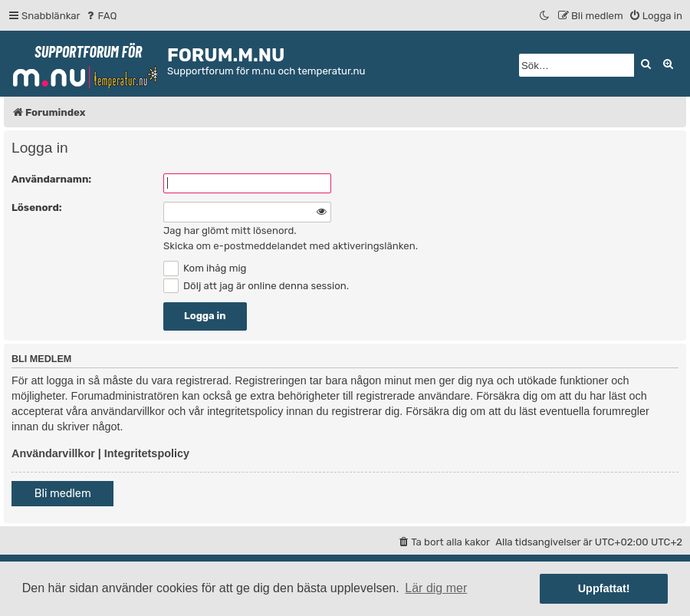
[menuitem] (101, 16)
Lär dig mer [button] (436, 588)
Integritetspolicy (147, 453)
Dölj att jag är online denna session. (256, 286)
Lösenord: (37, 208)
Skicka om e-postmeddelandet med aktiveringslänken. (291, 246)
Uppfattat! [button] (604, 588)
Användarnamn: (51, 179)
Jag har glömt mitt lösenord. (230, 231)
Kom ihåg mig (205, 268)
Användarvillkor (53, 453)
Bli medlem (63, 494)
